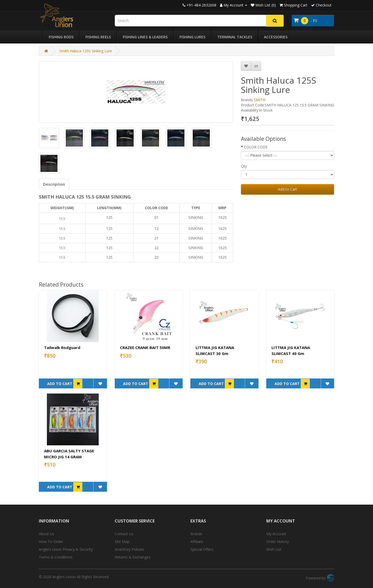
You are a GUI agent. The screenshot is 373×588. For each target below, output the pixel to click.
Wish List (274, 549)
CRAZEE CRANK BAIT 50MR (145, 347)
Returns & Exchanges (133, 557)
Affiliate (197, 542)
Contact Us (124, 534)
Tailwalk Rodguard (62, 347)
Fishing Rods (61, 37)
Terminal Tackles (235, 37)
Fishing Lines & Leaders (145, 37)
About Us (47, 534)
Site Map (122, 542)
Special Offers (202, 549)
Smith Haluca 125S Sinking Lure (86, 51)
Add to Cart (288, 189)
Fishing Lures (192, 37)
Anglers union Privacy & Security (66, 549)
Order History (278, 542)
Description (54, 184)
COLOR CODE (256, 147)
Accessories (276, 37)
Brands (196, 534)
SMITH (260, 100)
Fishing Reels (98, 37)
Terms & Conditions (56, 557)
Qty (244, 166)
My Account (276, 534)
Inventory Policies (130, 549)
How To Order (51, 542)
